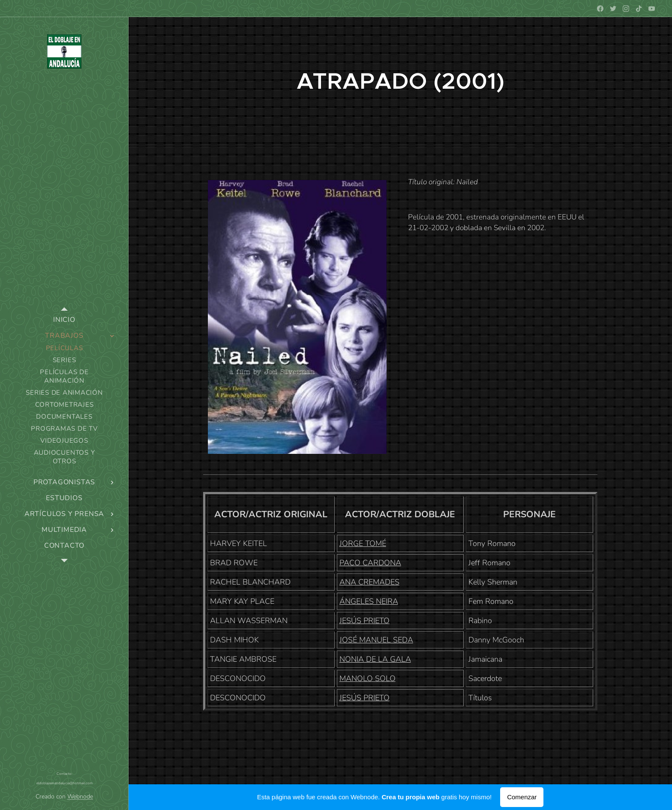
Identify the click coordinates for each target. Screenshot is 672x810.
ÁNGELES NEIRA (369, 601)
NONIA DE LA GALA (375, 659)
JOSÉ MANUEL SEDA (376, 640)
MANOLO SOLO (367, 678)
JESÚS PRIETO (364, 621)
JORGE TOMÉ (363, 543)
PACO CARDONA (370, 563)
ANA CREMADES (369, 582)
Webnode (80, 796)
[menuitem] (64, 320)
